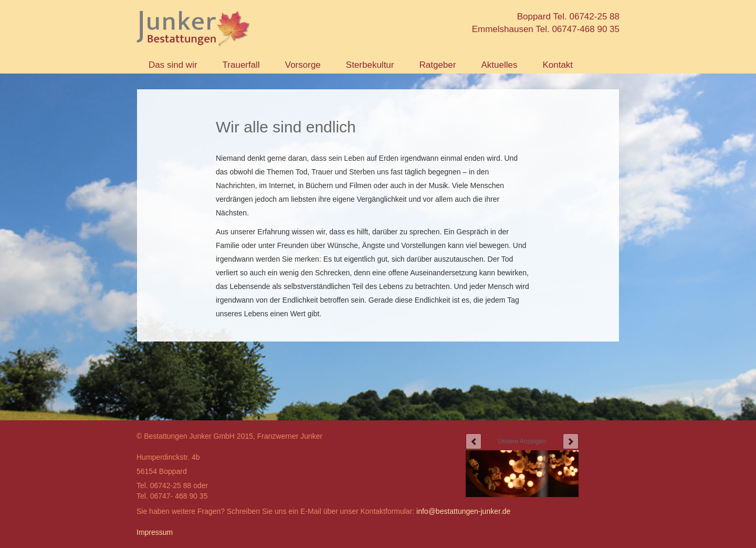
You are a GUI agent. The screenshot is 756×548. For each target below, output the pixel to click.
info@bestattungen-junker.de (463, 511)
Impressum (155, 532)
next (571, 441)
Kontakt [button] (558, 65)
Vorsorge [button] (303, 65)
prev (474, 441)
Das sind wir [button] (173, 65)
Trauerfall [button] (241, 65)
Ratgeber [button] (437, 65)
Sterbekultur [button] (370, 65)
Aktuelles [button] (499, 65)
